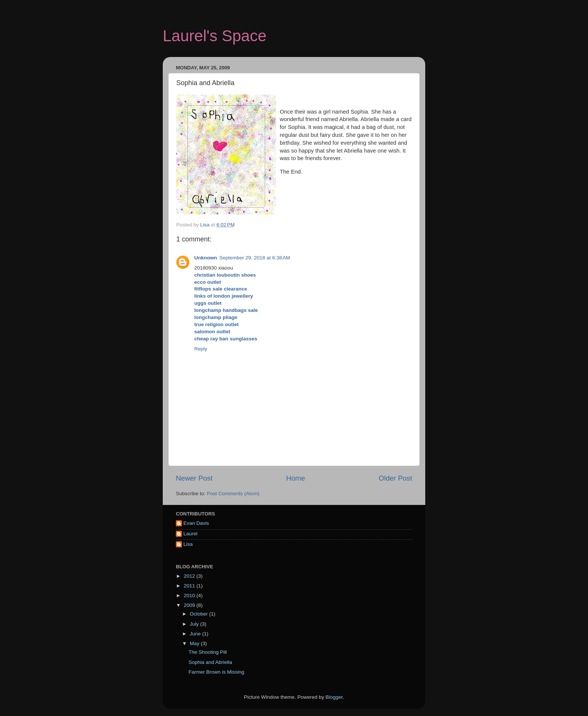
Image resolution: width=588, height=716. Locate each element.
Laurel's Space (215, 36)
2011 (190, 586)
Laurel (190, 534)
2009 (190, 605)
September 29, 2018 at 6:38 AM (255, 258)
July (195, 624)
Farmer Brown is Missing (217, 672)
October (199, 614)
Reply (201, 349)
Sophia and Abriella (210, 662)
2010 (190, 595)
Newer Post (194, 478)
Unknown (206, 258)
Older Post (395, 478)
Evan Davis (196, 523)
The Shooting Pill (208, 652)
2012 (190, 576)
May (195, 643)
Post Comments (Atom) (233, 494)
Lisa (188, 544)
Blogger (334, 697)
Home (295, 478)
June (196, 634)
